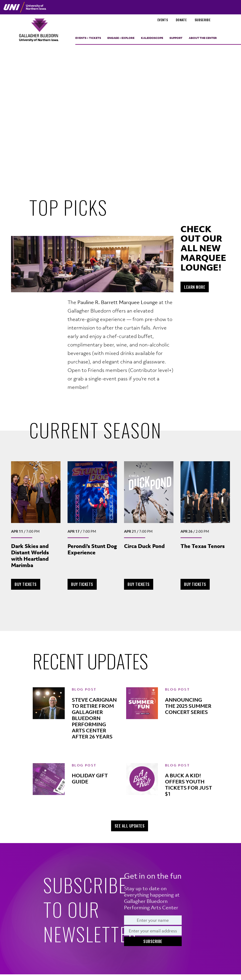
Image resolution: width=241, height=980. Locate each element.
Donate (181, 20)
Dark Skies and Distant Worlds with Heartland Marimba (30, 556)
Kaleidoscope (152, 38)
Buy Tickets (27, 584)
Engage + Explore (121, 38)
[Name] (153, 920)
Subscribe (203, 20)
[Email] (153, 931)
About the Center (203, 38)
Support (176, 38)
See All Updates (130, 826)
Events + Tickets (88, 38)
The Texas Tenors (203, 546)
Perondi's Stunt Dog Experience (92, 549)
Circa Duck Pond (144, 546)
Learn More (195, 287)
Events (163, 20)
